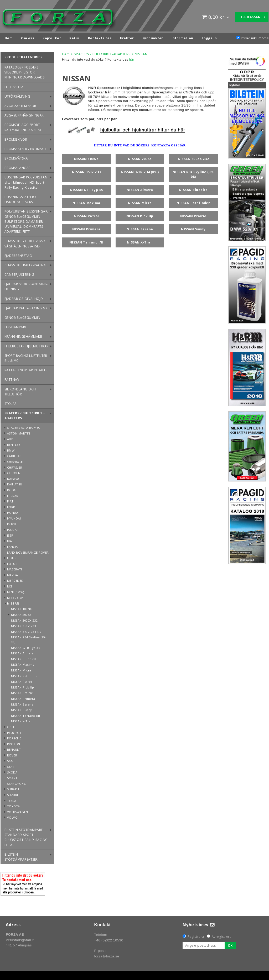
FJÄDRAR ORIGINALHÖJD (24, 297)
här (132, 58)
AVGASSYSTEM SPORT (21, 105)
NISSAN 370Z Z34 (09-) (27, 630)
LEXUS (12, 557)
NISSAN (13, 602)
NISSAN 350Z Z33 (24, 625)
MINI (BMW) (16, 591)
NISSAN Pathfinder (25, 675)
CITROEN (14, 472)
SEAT (11, 765)
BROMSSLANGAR (18, 166)
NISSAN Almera (22, 652)
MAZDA (12, 574)
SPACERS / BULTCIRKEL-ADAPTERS (25, 414)
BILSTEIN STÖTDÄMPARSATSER (21, 856)
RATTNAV (12, 378)
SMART (12, 777)
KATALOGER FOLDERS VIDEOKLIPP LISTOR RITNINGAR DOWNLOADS (24, 71)
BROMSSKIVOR (16, 138)
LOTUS (12, 562)
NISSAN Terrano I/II (25, 714)
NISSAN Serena (22, 703)
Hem (66, 53)
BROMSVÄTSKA (16, 157)
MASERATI (15, 568)
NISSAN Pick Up (23, 686)
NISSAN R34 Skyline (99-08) (29, 638)
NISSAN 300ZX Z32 (24, 619)
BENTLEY (14, 443)
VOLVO (12, 816)
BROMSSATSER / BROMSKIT (25, 148)
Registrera (196, 935)
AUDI (11, 438)
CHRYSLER (15, 466)
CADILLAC (14, 455)
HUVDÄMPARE (16, 326)
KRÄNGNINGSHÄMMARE (23, 335)
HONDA (13, 511)
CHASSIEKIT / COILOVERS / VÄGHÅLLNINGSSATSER (25, 242)
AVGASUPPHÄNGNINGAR (24, 114)
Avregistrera (222, 935)
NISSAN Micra (21, 669)
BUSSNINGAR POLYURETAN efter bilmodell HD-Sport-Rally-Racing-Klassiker (26, 181)
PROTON (14, 743)
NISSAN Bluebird (23, 658)
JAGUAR (13, 528)
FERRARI (13, 494)
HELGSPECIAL (15, 86)
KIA (9, 540)
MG (10, 585)
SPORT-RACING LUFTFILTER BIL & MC (26, 357)
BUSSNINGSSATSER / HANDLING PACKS (20, 198)
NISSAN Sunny (22, 709)
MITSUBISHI (16, 596)
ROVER (12, 754)
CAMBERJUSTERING (19, 273)
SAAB (11, 759)
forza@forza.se (107, 955)
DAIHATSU (15, 483)
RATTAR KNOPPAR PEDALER (26, 369)
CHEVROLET (16, 460)
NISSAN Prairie (22, 692)
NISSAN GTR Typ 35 (25, 646)
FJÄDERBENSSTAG (18, 254)
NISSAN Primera (23, 697)
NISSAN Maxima (23, 663)
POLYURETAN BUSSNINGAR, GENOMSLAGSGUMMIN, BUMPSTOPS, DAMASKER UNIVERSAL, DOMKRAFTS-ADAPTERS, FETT (26, 220)
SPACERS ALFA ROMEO (24, 426)
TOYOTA (14, 805)
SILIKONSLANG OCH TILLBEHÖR (20, 390)
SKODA (12, 771)
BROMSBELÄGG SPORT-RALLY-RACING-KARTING (24, 126)
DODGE (13, 489)
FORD (11, 506)
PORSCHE (14, 737)
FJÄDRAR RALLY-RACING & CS (27, 307)
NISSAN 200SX (21, 613)
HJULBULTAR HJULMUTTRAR (27, 345)
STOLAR (11, 402)
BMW (11, 449)
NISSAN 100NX (21, 608)
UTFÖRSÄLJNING (17, 95)
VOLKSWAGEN (18, 811)
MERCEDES (15, 579)
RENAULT (14, 748)
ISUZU (12, 523)
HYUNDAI (14, 517)
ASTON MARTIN (19, 432)
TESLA (12, 799)
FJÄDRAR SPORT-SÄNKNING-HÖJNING (26, 285)
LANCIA (12, 545)
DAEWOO (14, 477)
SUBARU (13, 788)
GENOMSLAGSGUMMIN (22, 316)
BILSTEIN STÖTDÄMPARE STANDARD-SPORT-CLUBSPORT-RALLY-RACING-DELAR (27, 836)
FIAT (10, 500)
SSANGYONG (17, 782)
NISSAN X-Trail (22, 720)
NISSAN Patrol (21, 680)
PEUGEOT (14, 731)
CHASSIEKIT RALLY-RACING (25, 264)
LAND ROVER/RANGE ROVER (28, 551)
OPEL (11, 726)
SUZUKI (13, 794)
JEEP (10, 534)
